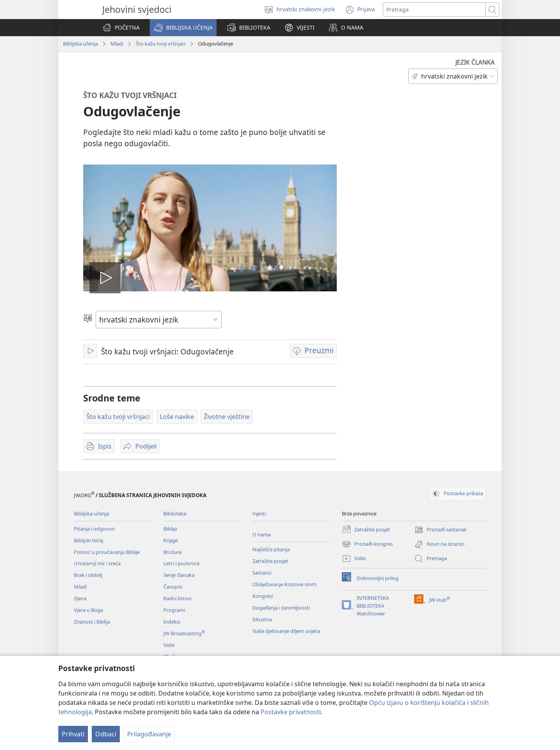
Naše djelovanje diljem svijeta (286, 631)
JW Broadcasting (184, 633)
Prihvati (73, 734)
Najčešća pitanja (271, 549)
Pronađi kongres (367, 544)
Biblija (170, 529)
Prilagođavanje (149, 734)
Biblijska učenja (80, 44)
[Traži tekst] (434, 10)
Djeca (80, 598)
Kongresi (263, 596)
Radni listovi (177, 598)
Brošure (172, 552)
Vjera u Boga (88, 610)
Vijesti (259, 513)
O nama (262, 534)
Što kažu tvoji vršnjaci (161, 44)
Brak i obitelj (88, 575)
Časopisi (173, 587)
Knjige (171, 540)
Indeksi (172, 622)
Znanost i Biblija (92, 622)
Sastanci (262, 573)
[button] (183, 28)
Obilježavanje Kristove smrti (284, 584)
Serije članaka (179, 575)
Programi (174, 610)
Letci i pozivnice (181, 563)
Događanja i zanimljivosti (281, 608)
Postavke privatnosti (291, 712)
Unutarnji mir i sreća (97, 563)
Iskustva (262, 619)
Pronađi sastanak (440, 530)
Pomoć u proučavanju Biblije (107, 552)
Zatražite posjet (270, 561)
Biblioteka (175, 513)
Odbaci (106, 734)
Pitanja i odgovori (94, 529)
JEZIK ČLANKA (475, 62)
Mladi (117, 44)
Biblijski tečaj (88, 540)
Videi (169, 645)
